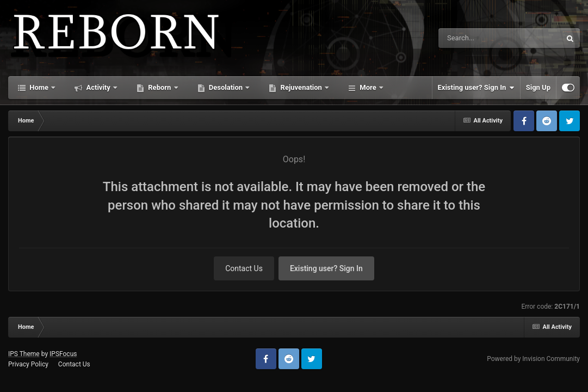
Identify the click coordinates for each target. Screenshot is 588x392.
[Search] (472, 38)
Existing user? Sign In (476, 88)
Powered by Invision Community (533, 359)
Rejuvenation (301, 87)
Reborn (160, 87)
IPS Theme (24, 354)
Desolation (226, 87)
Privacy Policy (28, 364)
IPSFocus (63, 354)
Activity (98, 87)
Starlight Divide (384, 87)
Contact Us (244, 268)
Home (39, 87)
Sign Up (538, 87)
